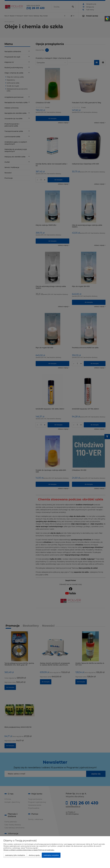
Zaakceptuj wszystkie (51, 855)
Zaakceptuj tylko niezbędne (15, 855)
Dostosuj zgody (34, 855)
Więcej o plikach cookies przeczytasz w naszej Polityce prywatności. (29, 850)
